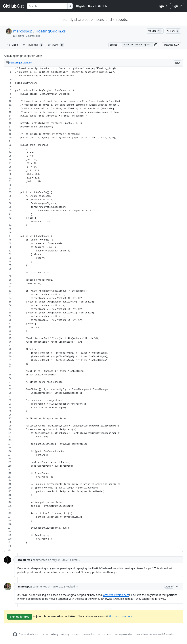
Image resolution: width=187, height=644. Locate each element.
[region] (93, 309)
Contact (108, 634)
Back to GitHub (98, 6)
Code (13, 45)
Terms (45, 634)
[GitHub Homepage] (15, 634)
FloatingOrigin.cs (50, 31)
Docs (99, 634)
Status (76, 634)
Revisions (33, 45)
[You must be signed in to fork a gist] (173, 31)
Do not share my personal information (155, 634)
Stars (56, 45)
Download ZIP (171, 45)
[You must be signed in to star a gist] (155, 31)
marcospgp (23, 31)
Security (65, 634)
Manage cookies (124, 634)
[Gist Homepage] (14, 6)
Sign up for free (20, 617)
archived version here (116, 595)
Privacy (55, 634)
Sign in (163, 6)
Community (88, 634)
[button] (156, 45)
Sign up (177, 6)
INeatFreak (25, 560)
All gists (80, 6)
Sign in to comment (121, 616)
